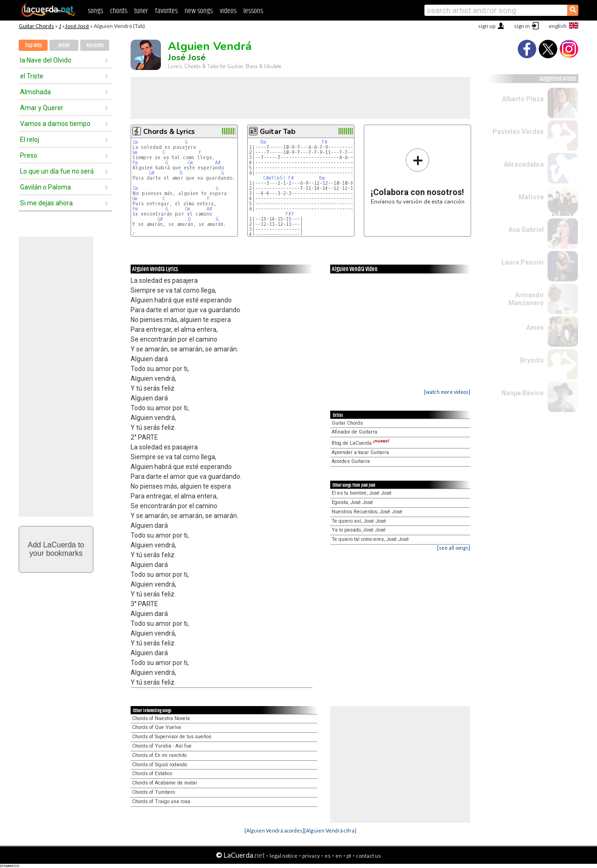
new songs (199, 11)
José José (77, 26)
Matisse (531, 197)
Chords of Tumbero (153, 792)
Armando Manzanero (526, 299)
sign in (522, 26)
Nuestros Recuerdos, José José (367, 512)
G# (152, 173)
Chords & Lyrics (169, 132)
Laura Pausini (523, 262)
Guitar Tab (278, 132)
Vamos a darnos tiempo (55, 124)
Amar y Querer (42, 108)
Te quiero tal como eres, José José (370, 539)
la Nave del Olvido (46, 60)
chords (119, 11)
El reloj (30, 140)
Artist (64, 45)
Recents (95, 45)
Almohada (35, 92)
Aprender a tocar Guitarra (360, 452)
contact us (368, 856)
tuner (141, 11)
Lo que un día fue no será (57, 171)
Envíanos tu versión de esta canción (418, 176)
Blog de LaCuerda (361, 443)
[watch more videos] (447, 392)
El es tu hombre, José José (362, 493)
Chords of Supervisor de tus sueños (172, 737)
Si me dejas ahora (46, 203)
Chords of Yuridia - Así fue (162, 746)
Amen (535, 328)
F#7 (290, 214)
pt (349, 856)
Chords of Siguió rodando (160, 765)
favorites (166, 11)
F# (325, 142)
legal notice (284, 856)
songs (95, 11)
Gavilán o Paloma (45, 187)
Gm (135, 152)
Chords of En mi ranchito (159, 755)
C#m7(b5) (274, 178)
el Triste (32, 76)
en (339, 856)
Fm (135, 163)
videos (228, 11)
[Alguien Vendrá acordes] (274, 830)
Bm (263, 142)
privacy (311, 856)
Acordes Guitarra (351, 461)
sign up (487, 26)
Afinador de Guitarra (354, 432)
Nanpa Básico (523, 393)
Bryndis (532, 360)
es (328, 856)
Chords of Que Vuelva (156, 727)
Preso (29, 155)
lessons (253, 11)
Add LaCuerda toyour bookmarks (56, 549)
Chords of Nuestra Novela (161, 718)
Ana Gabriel (526, 230)
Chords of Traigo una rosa (161, 801)
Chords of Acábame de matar (165, 783)
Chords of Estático (152, 773)
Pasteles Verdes (518, 132)
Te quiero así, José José (359, 521)
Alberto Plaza (523, 99)
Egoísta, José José (352, 502)
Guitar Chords (36, 26)
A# (218, 163)
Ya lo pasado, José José (359, 530)
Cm (135, 142)
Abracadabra (524, 164)
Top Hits (33, 45)
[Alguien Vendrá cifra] (330, 830)
